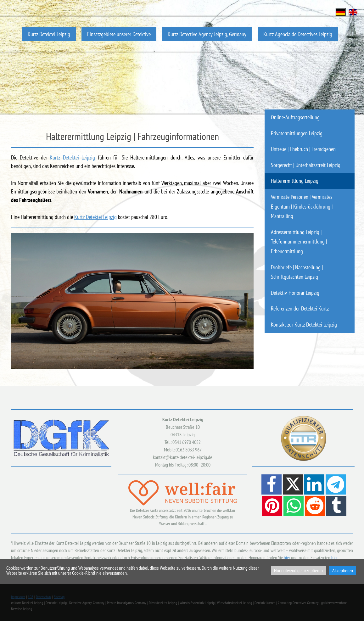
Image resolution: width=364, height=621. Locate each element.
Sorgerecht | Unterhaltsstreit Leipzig (306, 165)
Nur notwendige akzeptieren (298, 570)
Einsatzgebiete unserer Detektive (119, 34)
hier (287, 558)
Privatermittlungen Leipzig (297, 133)
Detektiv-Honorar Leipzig (295, 293)
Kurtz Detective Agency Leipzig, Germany (207, 34)
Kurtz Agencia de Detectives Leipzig (298, 34)
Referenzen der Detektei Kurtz (300, 308)
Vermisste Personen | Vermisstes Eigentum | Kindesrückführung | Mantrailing (302, 206)
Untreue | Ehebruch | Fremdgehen (303, 149)
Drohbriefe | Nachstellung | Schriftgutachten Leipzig (297, 272)
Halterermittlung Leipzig (295, 181)
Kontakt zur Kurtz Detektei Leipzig (304, 324)
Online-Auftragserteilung (295, 117)
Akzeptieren (343, 570)
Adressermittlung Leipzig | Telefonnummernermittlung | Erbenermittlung (299, 242)
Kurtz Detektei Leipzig (49, 34)
